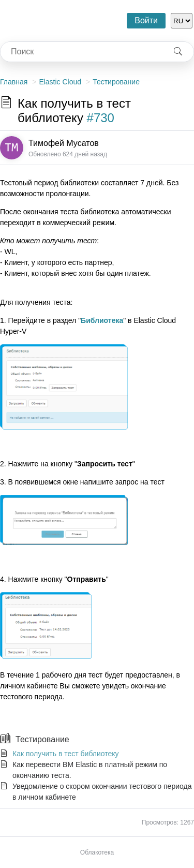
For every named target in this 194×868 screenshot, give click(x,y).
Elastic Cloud (60, 82)
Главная (14, 82)
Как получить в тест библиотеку (66, 754)
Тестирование (116, 82)
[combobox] (81, 52)
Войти (146, 20)
